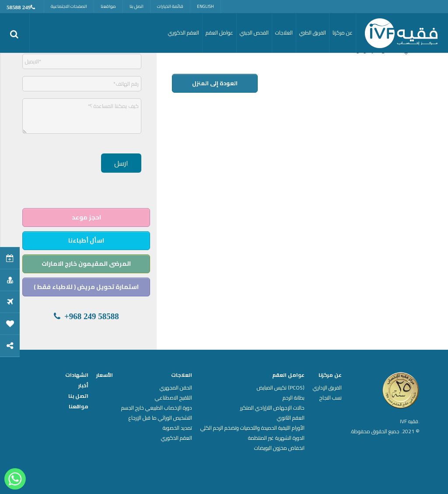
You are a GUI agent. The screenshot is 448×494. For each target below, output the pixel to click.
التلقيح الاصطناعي (173, 398)
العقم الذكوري (177, 438)
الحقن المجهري (176, 388)
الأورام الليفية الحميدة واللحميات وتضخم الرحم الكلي (252, 428)
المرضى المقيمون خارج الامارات (86, 264)
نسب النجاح (331, 398)
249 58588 (19, 7)
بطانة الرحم (294, 398)
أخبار (83, 386)
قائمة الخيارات (170, 6)
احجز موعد (86, 217)
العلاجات (182, 375)
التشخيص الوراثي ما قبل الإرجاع (160, 418)
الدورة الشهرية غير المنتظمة (276, 438)
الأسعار (105, 375)
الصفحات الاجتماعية (69, 6)
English (205, 6)
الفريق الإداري (327, 388)
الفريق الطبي (313, 33)
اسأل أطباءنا (86, 240)
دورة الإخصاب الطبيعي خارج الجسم (157, 408)
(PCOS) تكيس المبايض (281, 388)
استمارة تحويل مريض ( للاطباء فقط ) (86, 287)
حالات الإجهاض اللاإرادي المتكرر (272, 408)
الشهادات (77, 375)
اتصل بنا (136, 6)
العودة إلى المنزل (215, 83)
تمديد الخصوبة (177, 428)
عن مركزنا (330, 375)
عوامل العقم (288, 375)
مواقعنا (108, 6)
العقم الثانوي (291, 418)
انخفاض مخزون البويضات (279, 448)
